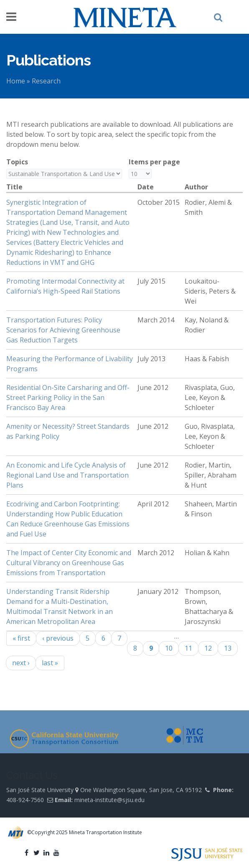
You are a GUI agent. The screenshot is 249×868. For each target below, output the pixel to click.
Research (46, 81)
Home (16, 81)
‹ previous (58, 638)
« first (21, 638)
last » (50, 663)
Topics (17, 162)
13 (228, 648)
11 (188, 648)
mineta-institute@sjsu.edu (109, 800)
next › (21, 663)
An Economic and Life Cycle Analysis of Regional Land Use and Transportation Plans (67, 475)
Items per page (154, 162)
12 (208, 648)
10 (169, 648)
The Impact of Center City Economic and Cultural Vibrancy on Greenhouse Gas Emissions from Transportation (69, 563)
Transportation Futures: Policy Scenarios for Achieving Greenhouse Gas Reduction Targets (63, 330)
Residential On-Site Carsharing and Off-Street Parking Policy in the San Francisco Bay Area (68, 398)
